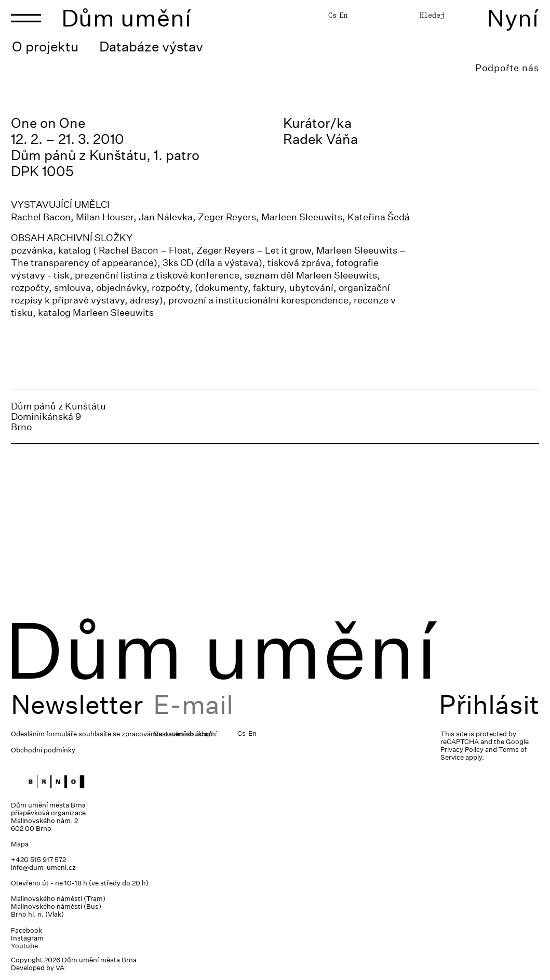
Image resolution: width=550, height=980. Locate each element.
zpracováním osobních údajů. (168, 734)
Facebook (26, 930)
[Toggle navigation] (26, 18)
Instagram (27, 938)
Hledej (432, 15)
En (343, 15)
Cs (332, 15)
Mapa (20, 844)
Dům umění (126, 18)
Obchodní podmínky (43, 750)
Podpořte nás (507, 68)
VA (60, 968)
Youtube (24, 946)
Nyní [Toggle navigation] (513, 18)
